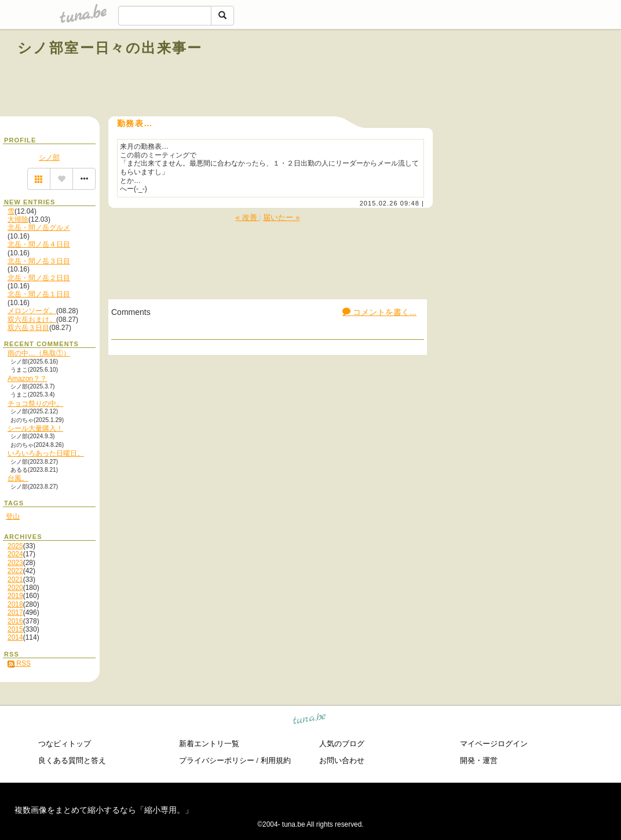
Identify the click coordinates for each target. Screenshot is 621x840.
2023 (15, 563)
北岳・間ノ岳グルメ (39, 228)
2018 (15, 604)
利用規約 (276, 760)
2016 (15, 621)
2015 (15, 629)
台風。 (18, 478)
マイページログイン (494, 744)
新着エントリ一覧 (209, 744)
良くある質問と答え (72, 760)
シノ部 (49, 157)
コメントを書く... (379, 312)
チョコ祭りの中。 (35, 404)
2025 (15, 546)
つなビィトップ (65, 744)
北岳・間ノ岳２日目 (39, 278)
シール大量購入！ (35, 428)
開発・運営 (479, 760)
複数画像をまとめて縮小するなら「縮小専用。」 (104, 810)
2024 (15, 554)
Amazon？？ (27, 379)
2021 (15, 579)
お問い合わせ (342, 760)
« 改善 (247, 217)
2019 (15, 596)
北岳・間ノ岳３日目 (39, 261)
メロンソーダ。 (32, 311)
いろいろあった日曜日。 (46, 453)
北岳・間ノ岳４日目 (39, 244)
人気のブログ (342, 744)
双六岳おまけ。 (32, 320)
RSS (19, 663)
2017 (15, 612)
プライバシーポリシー (217, 760)
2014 (15, 637)
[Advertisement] (472, 74)
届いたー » (281, 217)
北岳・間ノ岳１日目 (39, 294)
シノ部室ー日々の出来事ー (110, 48)
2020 (15, 588)
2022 (15, 571)
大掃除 (18, 219)
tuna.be (310, 720)
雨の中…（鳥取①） (39, 353)
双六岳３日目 (28, 328)
